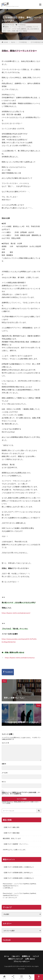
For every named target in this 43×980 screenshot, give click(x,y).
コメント (5, 743)
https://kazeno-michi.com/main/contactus (20, 658)
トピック (36, 956)
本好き (25, 31)
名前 (4, 764)
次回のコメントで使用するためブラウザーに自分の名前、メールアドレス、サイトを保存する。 (21, 793)
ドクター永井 (16, 29)
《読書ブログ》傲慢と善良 (11, 827)
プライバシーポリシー (22, 961)
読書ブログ (19, 31)
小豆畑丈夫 (27, 867)
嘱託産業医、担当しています (12, 838)
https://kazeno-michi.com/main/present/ (16, 613)
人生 (28, 29)
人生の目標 (33, 29)
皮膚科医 (23, 29)
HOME (6, 42)
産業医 (7, 27)
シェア (13, 977)
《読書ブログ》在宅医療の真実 (12, 867)
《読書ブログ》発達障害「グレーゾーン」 (16, 844)
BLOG (13, 42)
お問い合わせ (30, 959)
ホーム (7, 956)
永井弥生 (29, 27)
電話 (30, 977)
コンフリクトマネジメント (18, 27)
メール (5, 773)
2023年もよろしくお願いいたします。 (15, 850)
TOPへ (39, 977)
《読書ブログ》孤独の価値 (11, 833)
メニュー (21, 977)
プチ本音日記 (21, 25)
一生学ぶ (9, 31)
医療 (14, 31)
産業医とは (26, 956)
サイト (4, 782)
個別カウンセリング (15, 959)
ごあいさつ (15, 956)
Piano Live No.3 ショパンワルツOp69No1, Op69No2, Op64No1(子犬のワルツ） (20, 885)
